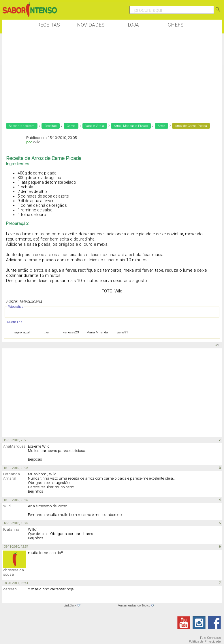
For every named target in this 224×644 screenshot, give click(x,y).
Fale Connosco (210, 638)
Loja (133, 25)
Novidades (91, 25)
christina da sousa (14, 572)
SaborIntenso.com (22, 126)
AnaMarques (14, 446)
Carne (71, 126)
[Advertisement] (107, 75)
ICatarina (11, 529)
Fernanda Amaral (12, 476)
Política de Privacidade (205, 642)
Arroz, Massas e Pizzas (131, 126)
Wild (37, 142)
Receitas (49, 25)
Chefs (176, 25)
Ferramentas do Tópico (134, 605)
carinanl (10, 589)
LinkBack (70, 605)
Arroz (161, 126)
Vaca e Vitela (95, 126)
